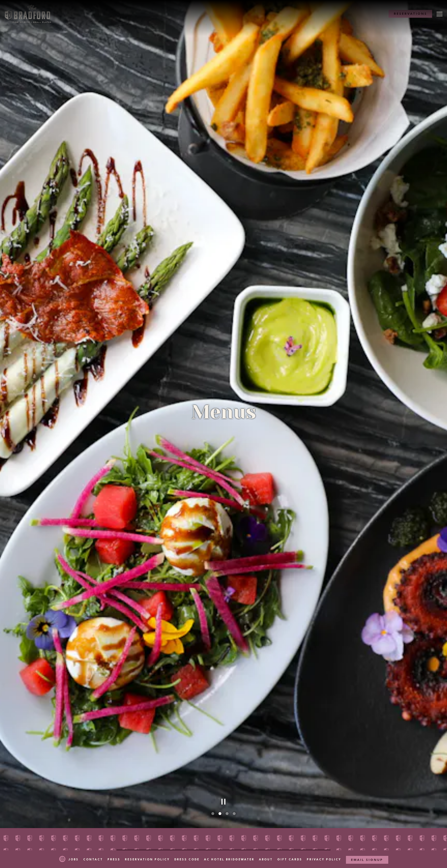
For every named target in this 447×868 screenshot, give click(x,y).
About (266, 850)
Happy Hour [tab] (139, 803)
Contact (93, 850)
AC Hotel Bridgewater (229, 850)
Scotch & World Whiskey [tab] (155, 830)
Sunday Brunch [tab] (211, 803)
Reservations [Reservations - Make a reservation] (410, 14)
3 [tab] (227, 757)
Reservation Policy (147, 850)
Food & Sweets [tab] (143, 812)
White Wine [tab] (206, 812)
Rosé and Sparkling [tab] (283, 803)
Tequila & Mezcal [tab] (281, 821)
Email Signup (367, 851)
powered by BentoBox (224, 863)
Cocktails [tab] (272, 812)
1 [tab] (213, 757)
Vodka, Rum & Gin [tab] (213, 821)
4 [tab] (234, 757)
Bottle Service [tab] (277, 830)
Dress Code (187, 850)
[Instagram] (62, 850)
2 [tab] (220, 757)
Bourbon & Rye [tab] (210, 830)
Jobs (74, 850)
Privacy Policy (324, 850)
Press (114, 850)
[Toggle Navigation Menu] (440, 14)
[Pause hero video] (223, 745)
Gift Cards (290, 850)
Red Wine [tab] (136, 821)
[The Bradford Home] (30, 14)
